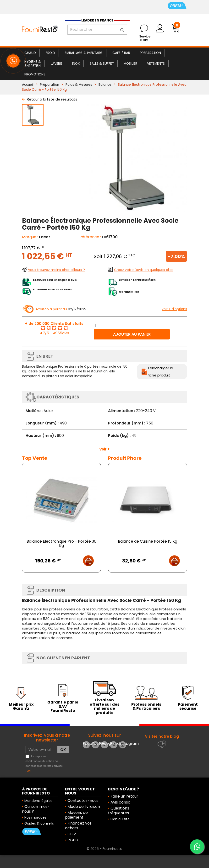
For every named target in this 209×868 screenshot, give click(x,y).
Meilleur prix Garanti (21, 707)
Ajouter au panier (132, 334)
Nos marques (35, 817)
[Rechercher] (97, 30)
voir (29, 771)
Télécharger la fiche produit (160, 372)
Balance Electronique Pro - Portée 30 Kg (61, 543)
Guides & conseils (39, 823)
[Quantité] (132, 326)
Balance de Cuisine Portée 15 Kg (148, 541)
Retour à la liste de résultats (52, 99)
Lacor (45, 237)
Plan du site (120, 819)
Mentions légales (38, 801)
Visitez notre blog (162, 736)
